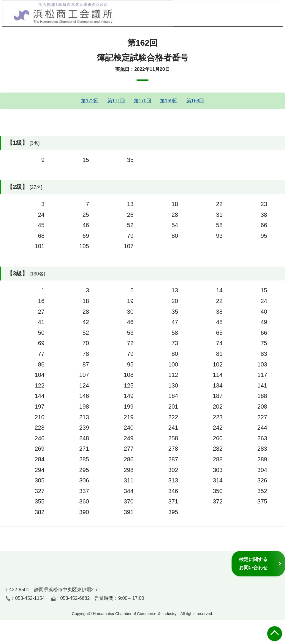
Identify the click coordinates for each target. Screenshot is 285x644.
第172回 (90, 101)
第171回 (116, 101)
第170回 (143, 101)
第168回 (195, 101)
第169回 (169, 101)
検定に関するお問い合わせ (253, 563)
